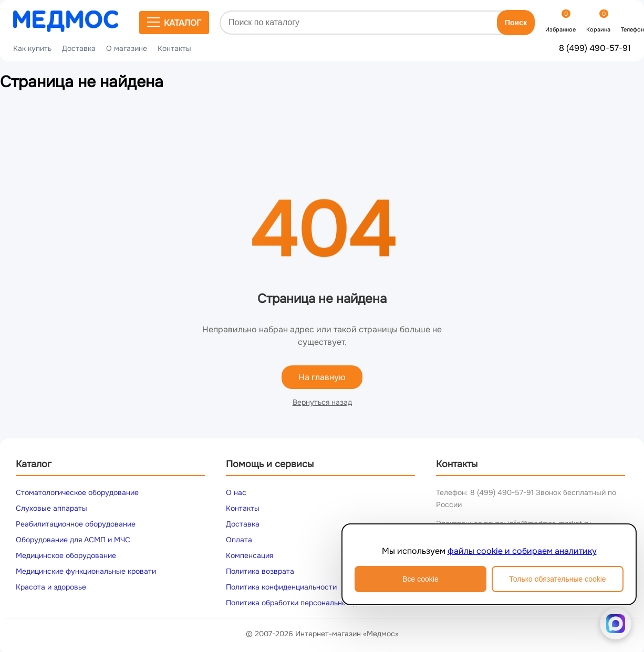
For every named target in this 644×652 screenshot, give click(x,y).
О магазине (127, 48)
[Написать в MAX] (616, 624)
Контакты (174, 48)
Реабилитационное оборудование (76, 524)
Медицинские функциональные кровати (86, 571)
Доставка (79, 48)
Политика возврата (260, 571)
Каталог (174, 23)
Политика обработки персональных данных (302, 603)
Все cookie (420, 579)
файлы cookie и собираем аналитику (522, 551)
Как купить (32, 48)
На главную (322, 377)
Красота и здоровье (51, 587)
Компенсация (250, 555)
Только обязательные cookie (557, 579)
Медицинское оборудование (66, 555)
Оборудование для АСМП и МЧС (73, 540)
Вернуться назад (322, 402)
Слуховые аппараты (51, 508)
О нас (236, 492)
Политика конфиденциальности (281, 587)
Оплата (239, 540)
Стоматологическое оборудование (77, 492)
